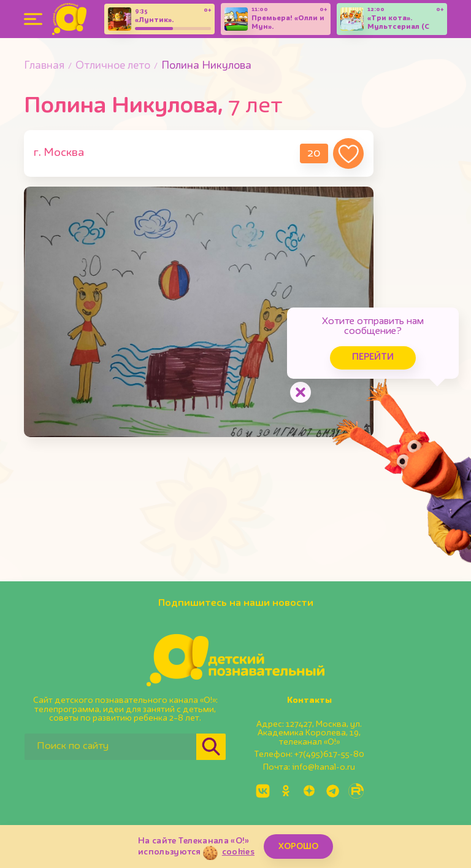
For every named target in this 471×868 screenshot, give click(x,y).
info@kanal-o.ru (324, 767)
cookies (238, 852)
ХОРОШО (298, 847)
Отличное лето (113, 66)
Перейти (373, 358)
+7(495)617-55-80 (329, 754)
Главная (44, 66)
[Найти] (211, 747)
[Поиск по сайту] (110, 747)
